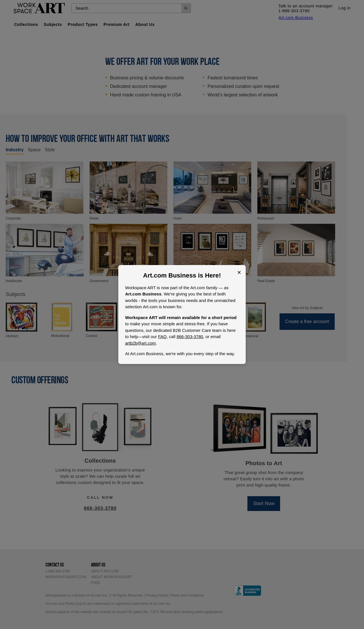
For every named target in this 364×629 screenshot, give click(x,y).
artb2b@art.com (140, 343)
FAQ (162, 337)
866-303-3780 (190, 337)
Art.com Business (170, 275)
